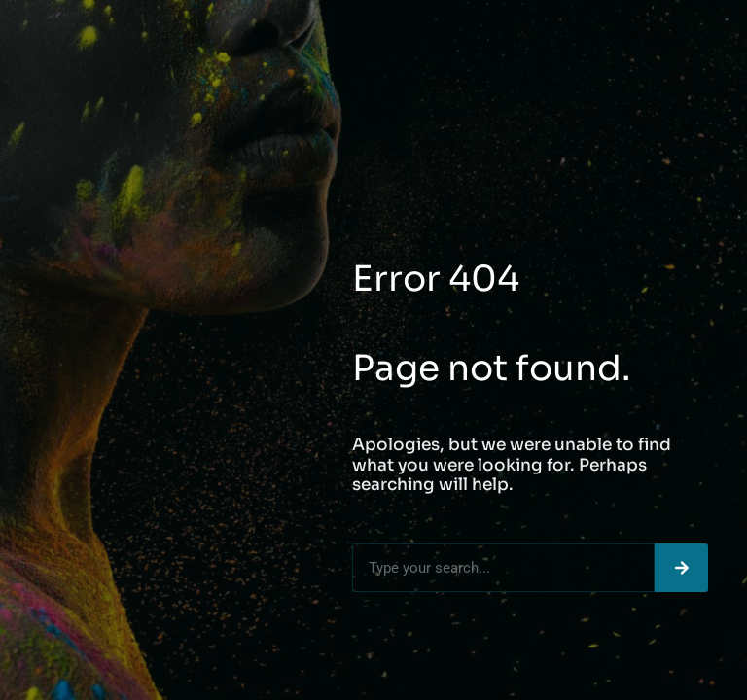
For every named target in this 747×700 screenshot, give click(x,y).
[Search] (681, 568)
